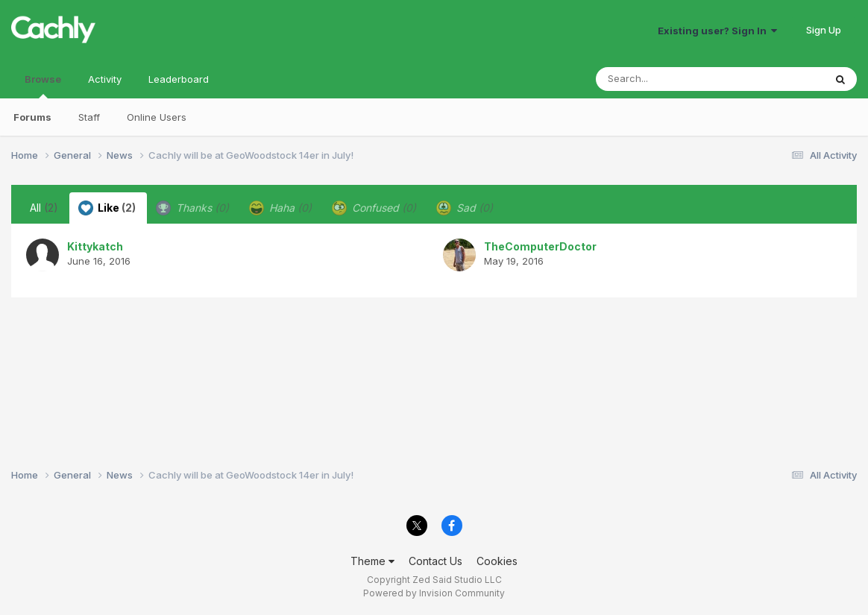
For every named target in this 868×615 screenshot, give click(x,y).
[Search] (669, 79)
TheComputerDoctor (540, 246)
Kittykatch (95, 246)
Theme (372, 561)
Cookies (497, 561)
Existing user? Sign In (717, 31)
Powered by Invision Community (434, 593)
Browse (43, 86)
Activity (105, 79)
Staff (89, 117)
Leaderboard (179, 79)
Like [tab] (107, 208)
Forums (32, 117)
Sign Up (824, 30)
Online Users (157, 117)
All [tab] (44, 208)
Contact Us (435, 561)
